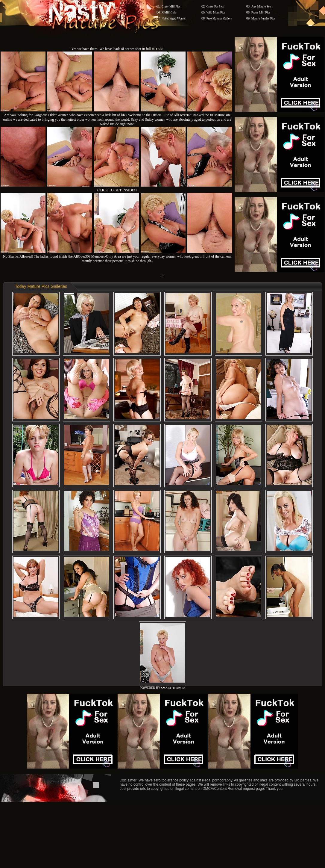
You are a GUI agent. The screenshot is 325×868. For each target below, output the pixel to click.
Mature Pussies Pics (263, 18)
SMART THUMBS (173, 688)
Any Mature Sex (261, 6)
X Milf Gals (169, 12)
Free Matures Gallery (219, 18)
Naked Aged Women (174, 18)
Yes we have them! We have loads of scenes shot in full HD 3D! (117, 49)
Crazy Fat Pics (215, 6)
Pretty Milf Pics (261, 12)
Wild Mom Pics (216, 12)
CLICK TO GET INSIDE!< (117, 190)
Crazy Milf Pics (171, 6)
